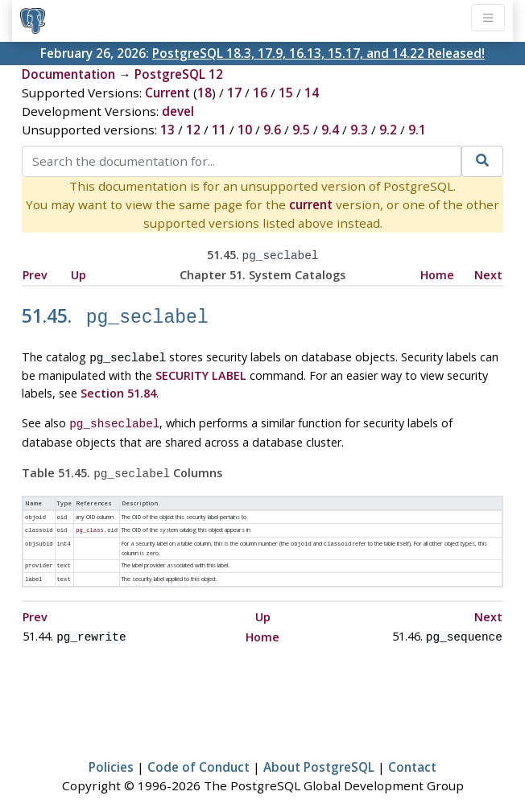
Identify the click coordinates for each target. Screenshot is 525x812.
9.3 (359, 130)
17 (234, 93)
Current (167, 93)
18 (205, 93)
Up (79, 273)
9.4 (330, 130)
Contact (412, 752)
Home (437, 273)
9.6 (272, 130)
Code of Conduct (198, 752)
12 (193, 130)
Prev (35, 273)
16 (260, 93)
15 (286, 93)
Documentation (68, 74)
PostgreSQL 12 (179, 74)
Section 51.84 (118, 387)
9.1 (417, 130)
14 (312, 93)
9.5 (301, 130)
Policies (111, 752)
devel (178, 111)
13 (167, 130)
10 (245, 130)
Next (488, 273)
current (311, 204)
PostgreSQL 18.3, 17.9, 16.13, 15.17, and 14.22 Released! (318, 53)
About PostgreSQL (319, 752)
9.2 (388, 130)
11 (219, 130)
